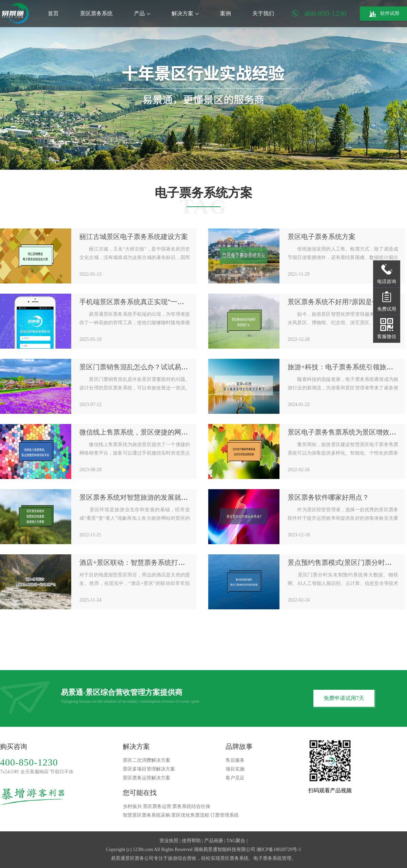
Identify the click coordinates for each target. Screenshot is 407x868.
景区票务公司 (139, 858)
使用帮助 (191, 841)
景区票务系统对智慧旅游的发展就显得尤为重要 (151, 497)
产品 (142, 13)
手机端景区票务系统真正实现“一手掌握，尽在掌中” (157, 302)
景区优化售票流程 (190, 815)
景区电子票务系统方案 (322, 237)
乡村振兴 (132, 806)
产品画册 (214, 841)
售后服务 (235, 760)
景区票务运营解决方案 (147, 778)
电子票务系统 (268, 858)
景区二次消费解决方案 (147, 760)
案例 (226, 13)
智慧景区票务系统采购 (147, 815)
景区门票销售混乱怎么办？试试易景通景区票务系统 (157, 367)
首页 (53, 13)
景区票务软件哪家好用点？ (328, 497)
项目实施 (235, 769)
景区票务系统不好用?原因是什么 (337, 302)
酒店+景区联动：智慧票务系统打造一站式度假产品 (156, 562)
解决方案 (185, 13)
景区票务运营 (157, 806)
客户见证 (235, 778)
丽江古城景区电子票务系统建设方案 (134, 237)
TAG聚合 (236, 841)
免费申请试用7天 (344, 698)
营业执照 (169, 841)
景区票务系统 (96, 13)
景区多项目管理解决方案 (149, 769)
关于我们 (263, 13)
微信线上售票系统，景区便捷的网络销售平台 (147, 432)
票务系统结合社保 (191, 806)
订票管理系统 (225, 815)
